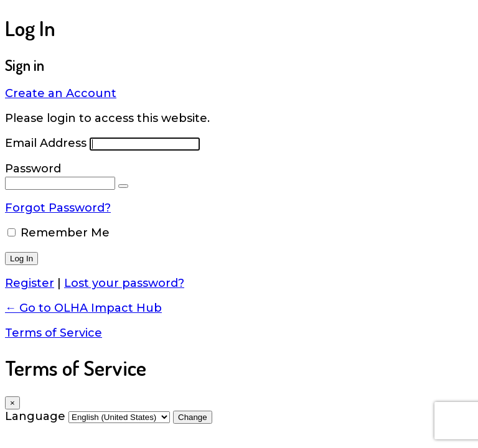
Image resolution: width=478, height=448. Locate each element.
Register (30, 283)
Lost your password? (124, 283)
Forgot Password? (58, 208)
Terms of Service (54, 333)
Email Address (46, 143)
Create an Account (61, 93)
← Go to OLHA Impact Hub (83, 308)
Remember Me (65, 233)
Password (33, 169)
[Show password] (123, 186)
